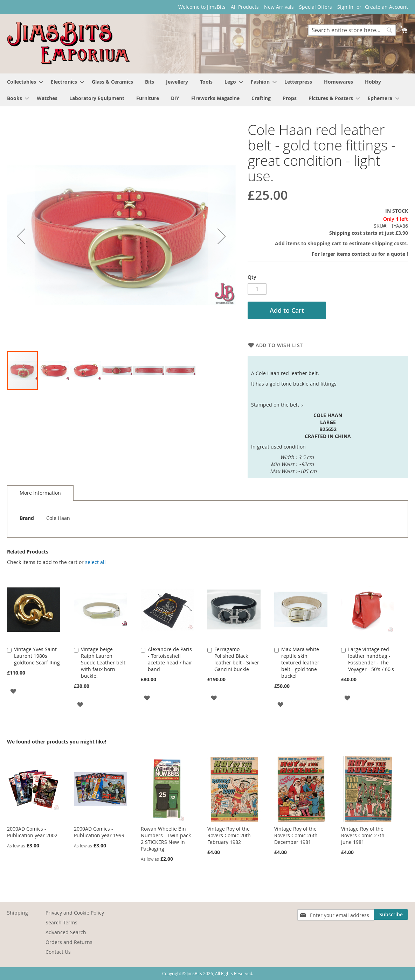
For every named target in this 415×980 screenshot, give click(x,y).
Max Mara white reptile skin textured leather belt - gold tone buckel (300, 662)
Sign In (345, 7)
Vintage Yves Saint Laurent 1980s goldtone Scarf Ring (37, 656)
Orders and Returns (69, 942)
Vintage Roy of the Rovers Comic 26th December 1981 (296, 835)
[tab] (40, 493)
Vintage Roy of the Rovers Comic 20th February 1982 (229, 835)
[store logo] (68, 43)
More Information (40, 493)
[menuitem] (23, 82)
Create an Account (386, 7)
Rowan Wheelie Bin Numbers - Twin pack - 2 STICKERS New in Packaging (167, 839)
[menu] (207, 90)
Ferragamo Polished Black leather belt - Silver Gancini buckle (237, 659)
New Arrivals (279, 7)
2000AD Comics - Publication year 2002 (32, 832)
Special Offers (316, 7)
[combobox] (352, 30)
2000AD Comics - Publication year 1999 (99, 832)
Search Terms (61, 922)
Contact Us (58, 952)
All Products (245, 7)
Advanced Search (66, 932)
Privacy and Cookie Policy (75, 913)
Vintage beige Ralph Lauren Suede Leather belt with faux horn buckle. (103, 662)
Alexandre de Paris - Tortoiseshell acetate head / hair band (170, 659)
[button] (21, 236)
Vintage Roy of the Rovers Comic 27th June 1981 (363, 835)
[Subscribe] (391, 915)
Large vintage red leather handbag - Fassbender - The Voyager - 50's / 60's (371, 659)
